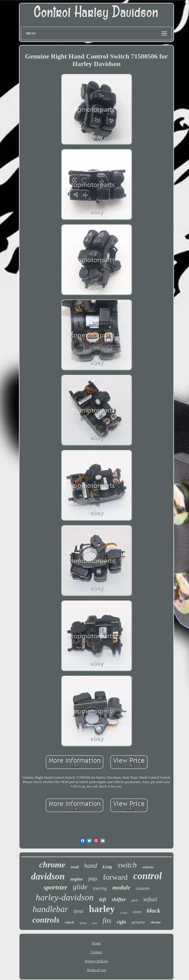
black (154, 910)
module (121, 888)
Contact (96, 952)
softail (150, 899)
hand (90, 866)
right (121, 922)
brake (83, 923)
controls (46, 920)
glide (80, 887)
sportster (56, 887)
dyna (79, 911)
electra (155, 922)
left (103, 899)
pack (135, 900)
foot (95, 923)
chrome (52, 865)
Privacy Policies (96, 961)
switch (127, 865)
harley (102, 909)
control (148, 876)
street (137, 912)
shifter (119, 899)
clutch (69, 922)
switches (148, 867)
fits (107, 921)
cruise (124, 913)
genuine (138, 922)
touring (100, 888)
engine (76, 879)
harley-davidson (65, 897)
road (75, 867)
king (107, 867)
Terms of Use (97, 970)
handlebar (50, 909)
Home (97, 943)
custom (143, 888)
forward (115, 877)
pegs (93, 879)
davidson (48, 876)
